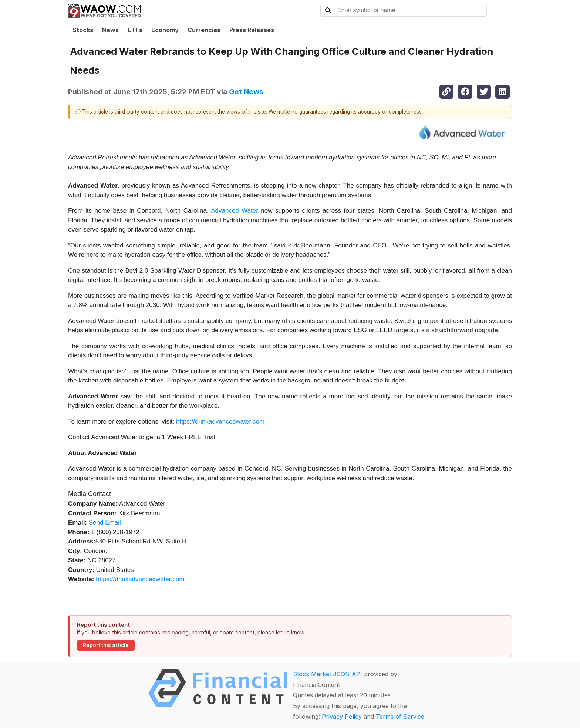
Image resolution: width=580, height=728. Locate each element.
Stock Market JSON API (328, 674)
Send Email (105, 523)
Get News (246, 92)
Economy (165, 30)
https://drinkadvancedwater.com (220, 422)
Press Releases (252, 30)
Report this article (106, 645)
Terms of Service (400, 717)
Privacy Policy (342, 717)
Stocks (83, 30)
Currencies (204, 30)
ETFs (135, 30)
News (110, 30)
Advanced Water (235, 211)
